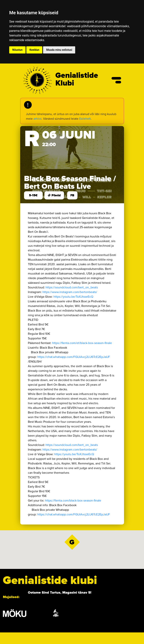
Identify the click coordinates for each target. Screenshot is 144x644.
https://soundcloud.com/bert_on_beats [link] (72, 287)
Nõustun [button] (17, 50)
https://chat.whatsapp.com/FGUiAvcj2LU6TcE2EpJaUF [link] (75, 357)
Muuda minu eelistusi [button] (59, 50)
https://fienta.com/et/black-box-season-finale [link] (82, 343)
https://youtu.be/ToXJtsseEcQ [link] (73, 297)
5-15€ (33, 195)
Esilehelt (85, 119)
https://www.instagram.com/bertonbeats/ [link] (70, 292)
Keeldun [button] (34, 50)
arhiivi (37, 119)
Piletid (54, 195)
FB (72, 195)
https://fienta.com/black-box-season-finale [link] (73, 500)
